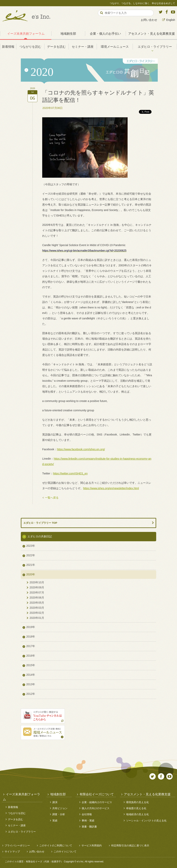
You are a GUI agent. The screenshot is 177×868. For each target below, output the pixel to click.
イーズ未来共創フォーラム (26, 34)
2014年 (31, 675)
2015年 (31, 665)
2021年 (31, 565)
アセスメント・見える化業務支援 (147, 794)
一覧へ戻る (52, 498)
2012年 (31, 694)
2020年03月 (37, 608)
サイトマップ (12, 852)
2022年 (31, 555)
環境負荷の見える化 (137, 802)
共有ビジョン (60, 808)
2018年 (31, 637)
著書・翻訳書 (89, 827)
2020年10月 (37, 582)
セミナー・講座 (83, 47)
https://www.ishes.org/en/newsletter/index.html (111, 488)
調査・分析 (59, 814)
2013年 (31, 684)
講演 (55, 802)
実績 (55, 821)
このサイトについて (65, 852)
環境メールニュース (115, 47)
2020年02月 (37, 613)
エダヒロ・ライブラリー (155, 47)
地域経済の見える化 (137, 814)
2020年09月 (37, 587)
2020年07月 (37, 593)
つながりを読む (30, 47)
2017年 (31, 646)
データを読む (56, 47)
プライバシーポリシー (17, 845)
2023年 (31, 546)
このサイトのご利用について (56, 845)
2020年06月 (37, 598)
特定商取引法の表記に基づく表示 (130, 845)
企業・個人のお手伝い (105, 34)
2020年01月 (37, 618)
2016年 (31, 656)
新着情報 (8, 47)
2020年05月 (37, 603)
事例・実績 (88, 821)
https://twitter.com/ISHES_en (70, 473)
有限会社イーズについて (97, 794)
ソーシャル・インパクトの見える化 (146, 821)
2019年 (31, 627)
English (171, 20)
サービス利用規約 (92, 845)
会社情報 (87, 814)
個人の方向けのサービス (96, 808)
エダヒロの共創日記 (40, 536)
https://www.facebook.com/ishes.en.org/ (81, 449)
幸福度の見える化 (136, 808)
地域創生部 (68, 34)
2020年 (31, 574)
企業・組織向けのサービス (97, 802)
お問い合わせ (149, 20)
